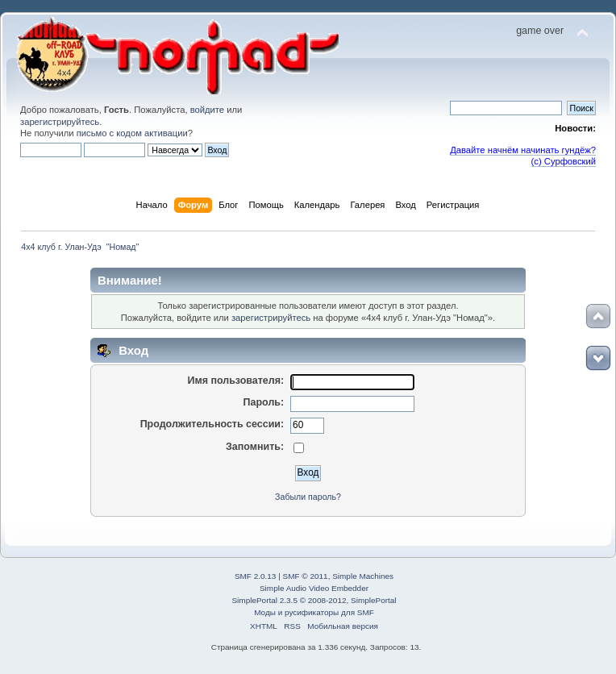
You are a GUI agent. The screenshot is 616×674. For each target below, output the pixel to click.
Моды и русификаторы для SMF (314, 612)
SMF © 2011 (306, 576)
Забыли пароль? (308, 497)
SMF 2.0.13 (256, 576)
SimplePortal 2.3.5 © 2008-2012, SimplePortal (314, 600)
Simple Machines (363, 576)
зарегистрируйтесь (60, 122)
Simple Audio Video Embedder (314, 588)
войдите (207, 110)
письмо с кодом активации (132, 133)
